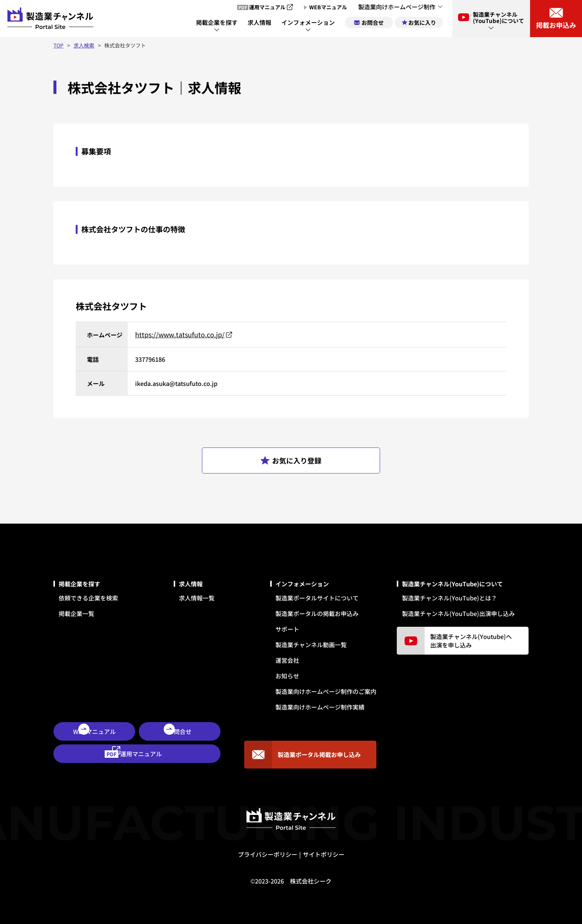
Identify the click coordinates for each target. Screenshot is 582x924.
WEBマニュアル (94, 731)
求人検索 (84, 45)
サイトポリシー (324, 854)
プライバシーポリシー (268, 854)
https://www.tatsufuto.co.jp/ (180, 334)
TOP (58, 45)
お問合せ (180, 731)
